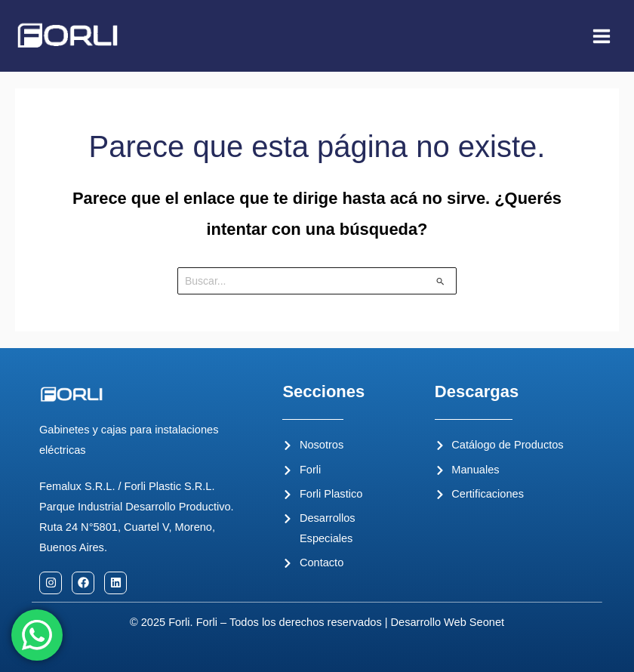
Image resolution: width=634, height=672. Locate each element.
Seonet (487, 622)
